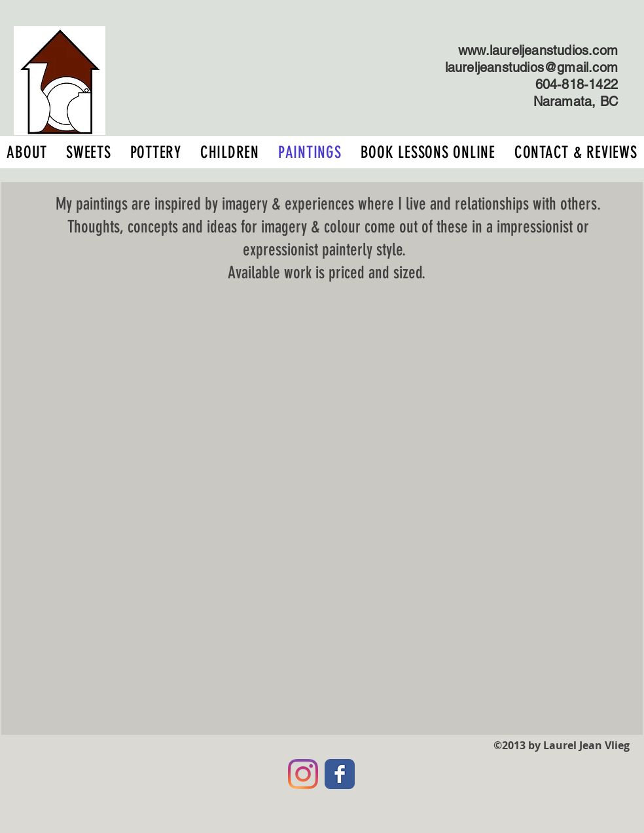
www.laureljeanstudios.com (538, 50)
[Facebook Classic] (340, 774)
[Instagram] (303, 774)
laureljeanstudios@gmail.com (531, 67)
